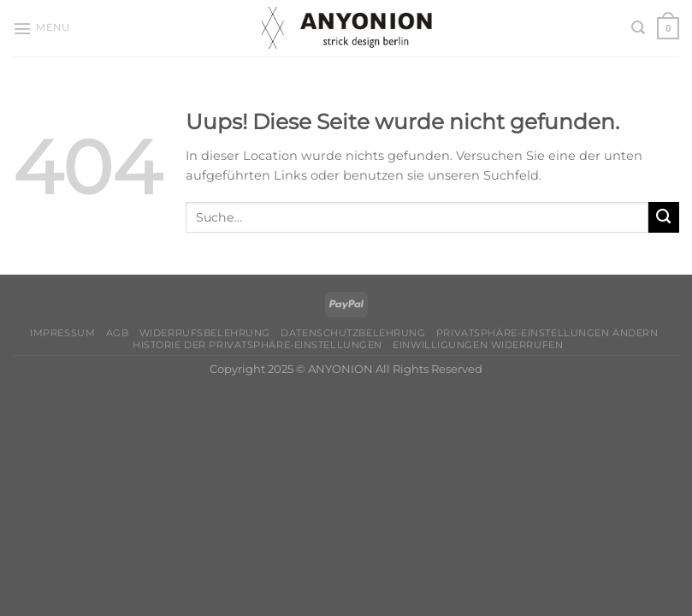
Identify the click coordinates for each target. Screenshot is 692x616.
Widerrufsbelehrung (205, 333)
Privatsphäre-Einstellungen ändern (547, 333)
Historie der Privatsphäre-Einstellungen (257, 345)
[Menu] (41, 29)
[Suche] (638, 28)
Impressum (62, 333)
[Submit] (664, 217)
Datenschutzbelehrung (353, 333)
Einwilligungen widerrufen (478, 345)
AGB (118, 333)
